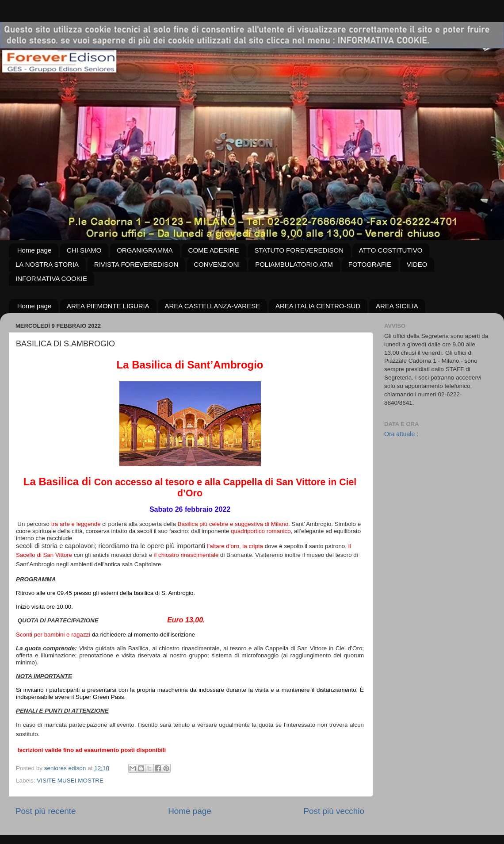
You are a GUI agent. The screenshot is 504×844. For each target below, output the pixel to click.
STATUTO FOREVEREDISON (299, 250)
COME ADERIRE (214, 250)
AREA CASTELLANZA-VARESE (213, 306)
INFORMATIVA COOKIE (51, 278)
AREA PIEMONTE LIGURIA (108, 306)
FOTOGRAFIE (370, 264)
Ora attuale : (401, 434)
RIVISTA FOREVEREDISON (136, 264)
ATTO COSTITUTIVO (391, 250)
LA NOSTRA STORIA (47, 264)
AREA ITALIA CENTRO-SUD (318, 306)
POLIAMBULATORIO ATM (294, 264)
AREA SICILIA (397, 306)
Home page (34, 250)
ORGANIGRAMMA (145, 250)
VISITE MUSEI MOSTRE (70, 781)
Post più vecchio (334, 811)
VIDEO (417, 264)
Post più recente (46, 811)
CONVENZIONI (217, 264)
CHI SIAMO (84, 250)
